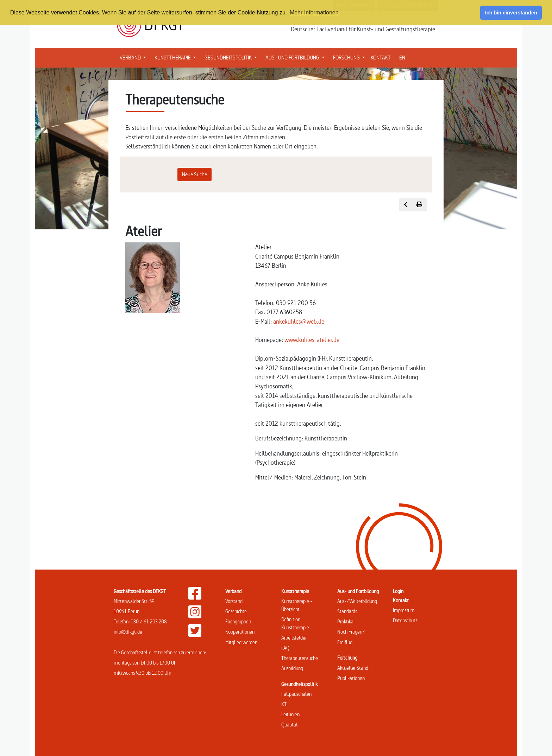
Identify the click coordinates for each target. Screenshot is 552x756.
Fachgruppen (238, 621)
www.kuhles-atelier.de (312, 340)
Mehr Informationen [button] (314, 12)
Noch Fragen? (351, 632)
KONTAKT (381, 58)
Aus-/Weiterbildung (357, 601)
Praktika (345, 621)
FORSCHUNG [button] (350, 57)
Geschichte (236, 611)
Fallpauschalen (296, 694)
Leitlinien (290, 714)
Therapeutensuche (300, 658)
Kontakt (401, 600)
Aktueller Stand (353, 668)
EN (402, 58)
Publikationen (351, 678)
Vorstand (234, 601)
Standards (347, 611)
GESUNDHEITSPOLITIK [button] (232, 57)
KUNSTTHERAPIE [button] (177, 57)
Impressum (404, 610)
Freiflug (345, 642)
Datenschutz (405, 620)
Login (398, 591)
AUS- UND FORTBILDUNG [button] (296, 57)
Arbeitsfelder (294, 638)
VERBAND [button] (134, 57)
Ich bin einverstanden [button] (511, 13)
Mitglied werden (241, 642)
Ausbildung (292, 668)
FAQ (285, 648)
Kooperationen (240, 632)
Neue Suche (195, 174)
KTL (285, 704)
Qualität (290, 725)
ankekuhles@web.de (299, 321)
